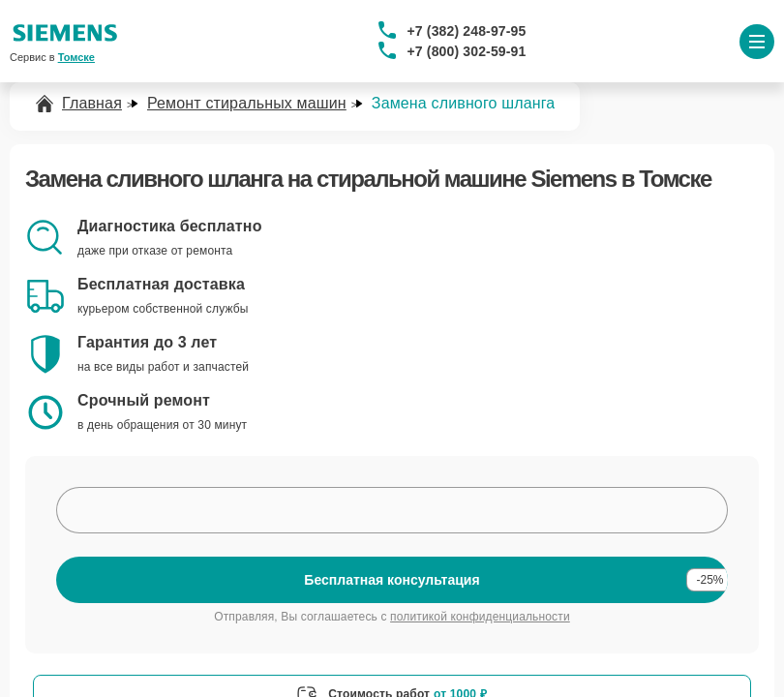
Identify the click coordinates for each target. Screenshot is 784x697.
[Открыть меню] (757, 42)
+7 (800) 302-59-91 (467, 51)
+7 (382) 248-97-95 (467, 31)
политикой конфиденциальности (480, 617)
